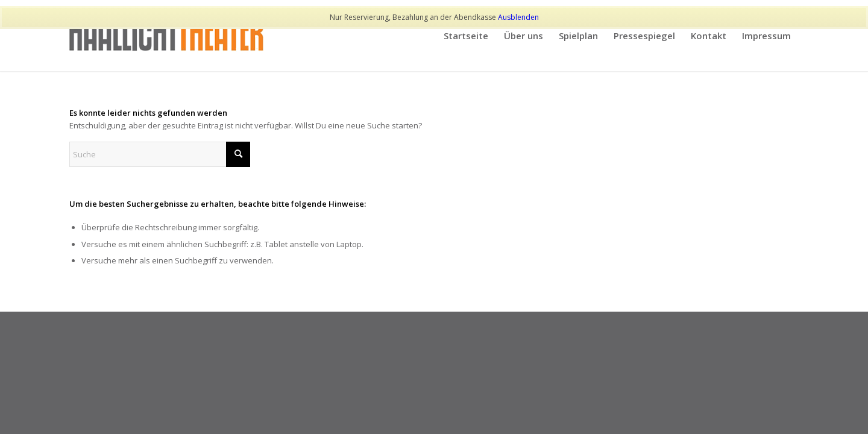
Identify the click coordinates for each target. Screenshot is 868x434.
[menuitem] (466, 36)
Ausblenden (518, 17)
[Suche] (160, 154)
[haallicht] (167, 36)
